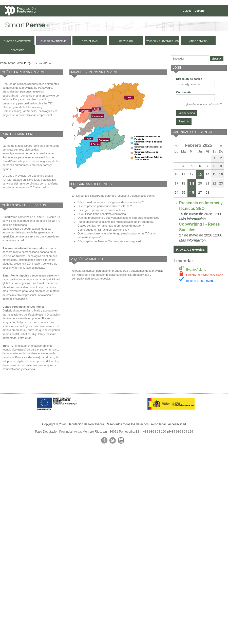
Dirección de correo (189, 79)
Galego (187, 11)
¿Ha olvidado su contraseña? (204, 104)
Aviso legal (158, 424)
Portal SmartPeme (11, 63)
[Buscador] (190, 59)
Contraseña (184, 92)
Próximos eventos (191, 249)
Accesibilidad (177, 424)
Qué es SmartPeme (40, 63)
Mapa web (55, 21)
